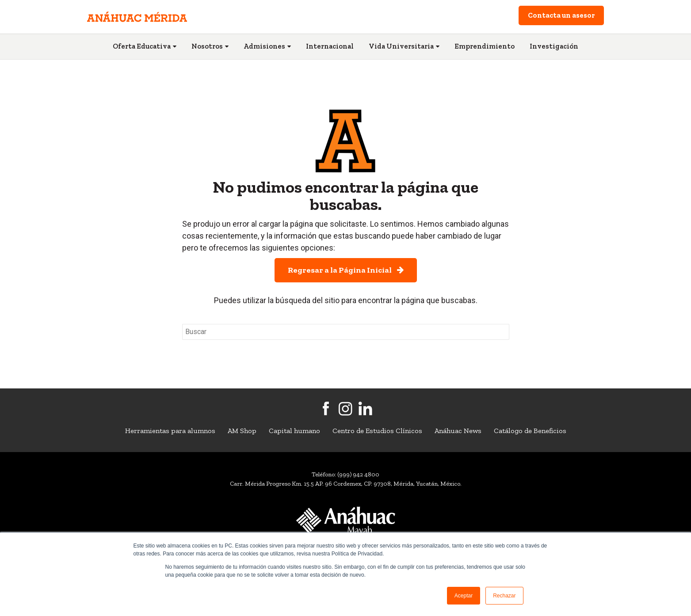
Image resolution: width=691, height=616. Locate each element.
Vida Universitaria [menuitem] (401, 46)
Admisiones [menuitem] (264, 46)
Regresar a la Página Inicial (346, 270)
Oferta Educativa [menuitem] (142, 46)
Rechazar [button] (504, 596)
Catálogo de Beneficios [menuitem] (530, 431)
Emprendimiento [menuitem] (485, 46)
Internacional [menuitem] (330, 46)
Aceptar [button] (464, 596)
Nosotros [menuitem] (207, 46)
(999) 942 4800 (358, 474)
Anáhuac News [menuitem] (458, 431)
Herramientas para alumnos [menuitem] (170, 431)
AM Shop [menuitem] (242, 431)
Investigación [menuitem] (554, 46)
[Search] (346, 332)
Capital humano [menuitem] (294, 431)
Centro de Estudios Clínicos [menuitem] (377, 431)
